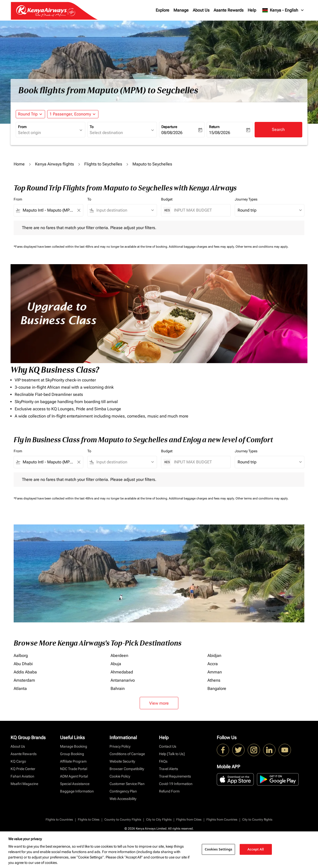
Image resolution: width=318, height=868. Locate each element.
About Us (201, 10)
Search (278, 130)
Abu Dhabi (23, 664)
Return (214, 127)
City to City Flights (159, 820)
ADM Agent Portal (74, 776)
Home (19, 164)
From (22, 127)
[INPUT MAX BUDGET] (200, 210)
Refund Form (169, 791)
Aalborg (21, 656)
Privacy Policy (120, 746)
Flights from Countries (222, 820)
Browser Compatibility (127, 769)
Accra (213, 664)
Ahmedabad (122, 672)
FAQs (163, 761)
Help (252, 10)
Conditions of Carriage (127, 754)
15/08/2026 (220, 133)
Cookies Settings (218, 849)
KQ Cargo (18, 761)
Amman (215, 672)
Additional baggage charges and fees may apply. (202, 247)
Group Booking (72, 754)
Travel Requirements (175, 776)
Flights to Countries (59, 820)
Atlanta (20, 688)
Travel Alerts (169, 769)
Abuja (116, 664)
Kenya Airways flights (55, 164)
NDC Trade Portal (74, 769)
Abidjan (214, 656)
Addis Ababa (25, 672)
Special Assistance (75, 784)
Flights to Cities (89, 820)
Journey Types (246, 199)
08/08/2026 (172, 133)
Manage (181, 10)
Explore (162, 10)
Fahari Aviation (22, 776)
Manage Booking (74, 746)
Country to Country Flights (123, 820)
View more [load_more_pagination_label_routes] (159, 703)
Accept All (256, 849)
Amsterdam (24, 680)
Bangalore (217, 688)
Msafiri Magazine (24, 784)
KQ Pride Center (23, 769)
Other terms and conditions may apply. (262, 247)
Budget (167, 199)
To (92, 127)
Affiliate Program (73, 761)
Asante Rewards (229, 10)
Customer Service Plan (127, 784)
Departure (169, 127)
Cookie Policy (120, 776)
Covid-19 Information (176, 784)
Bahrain (118, 688)
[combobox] (48, 133)
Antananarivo (123, 680)
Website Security (122, 761)
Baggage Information (77, 791)
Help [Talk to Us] (172, 754)
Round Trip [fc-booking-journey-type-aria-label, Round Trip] (28, 114)
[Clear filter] (79, 210)
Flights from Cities (189, 820)
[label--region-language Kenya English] (283, 10)
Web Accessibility (123, 799)
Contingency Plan (123, 791)
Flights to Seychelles (103, 164)
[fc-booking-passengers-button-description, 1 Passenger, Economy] (70, 114)
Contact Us (168, 746)
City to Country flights (257, 820)
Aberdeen (119, 656)
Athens (214, 680)
